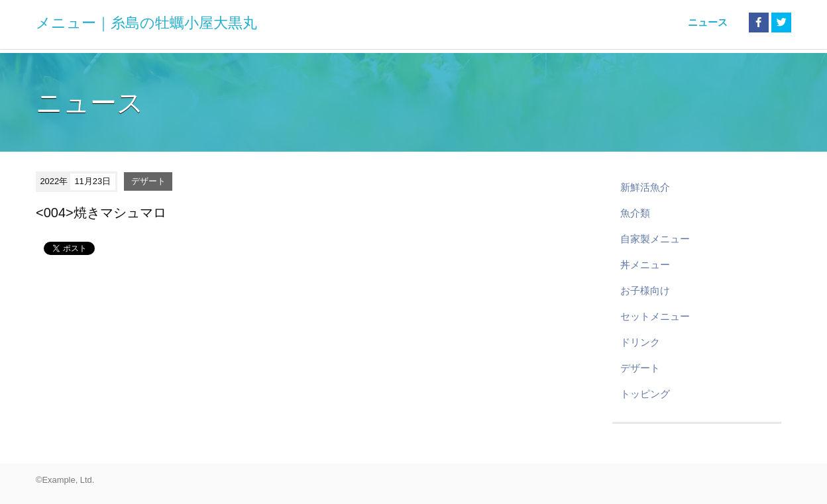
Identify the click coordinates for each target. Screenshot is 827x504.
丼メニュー (645, 265)
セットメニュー (655, 316)
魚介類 (635, 213)
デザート (148, 181)
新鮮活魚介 (645, 187)
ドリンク (640, 342)
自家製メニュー (655, 239)
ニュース (708, 22)
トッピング (645, 394)
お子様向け (645, 290)
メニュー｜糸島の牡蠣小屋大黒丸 (146, 23)
